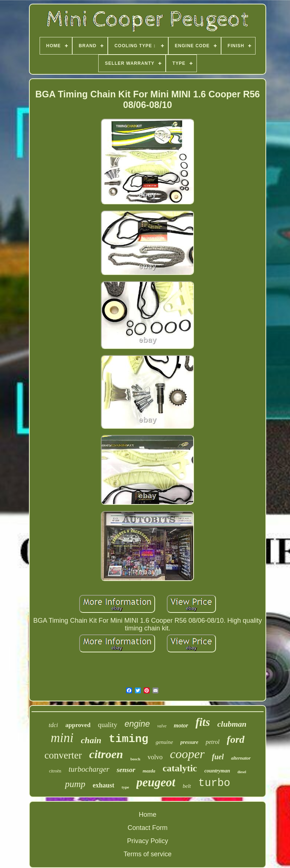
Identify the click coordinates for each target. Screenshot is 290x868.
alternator (241, 758)
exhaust (104, 785)
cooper (187, 754)
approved (78, 725)
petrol (213, 742)
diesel (242, 772)
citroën (55, 771)
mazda (149, 771)
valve (162, 726)
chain (91, 740)
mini (62, 738)
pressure (189, 742)
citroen (106, 754)
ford (236, 739)
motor (181, 725)
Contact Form (148, 828)
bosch (135, 759)
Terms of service (148, 854)
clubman (232, 724)
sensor (126, 770)
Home (147, 815)
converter (63, 755)
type (125, 787)
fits (203, 722)
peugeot (156, 782)
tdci (54, 725)
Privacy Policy (147, 841)
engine (137, 724)
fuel (218, 757)
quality (108, 725)
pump (75, 784)
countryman (217, 771)
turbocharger (89, 769)
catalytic (180, 768)
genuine (164, 742)
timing (128, 739)
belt (187, 786)
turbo (214, 783)
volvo (155, 757)
